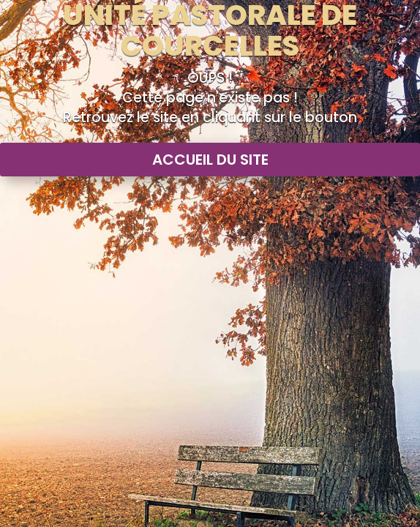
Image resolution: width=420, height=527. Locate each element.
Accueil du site (210, 160)
